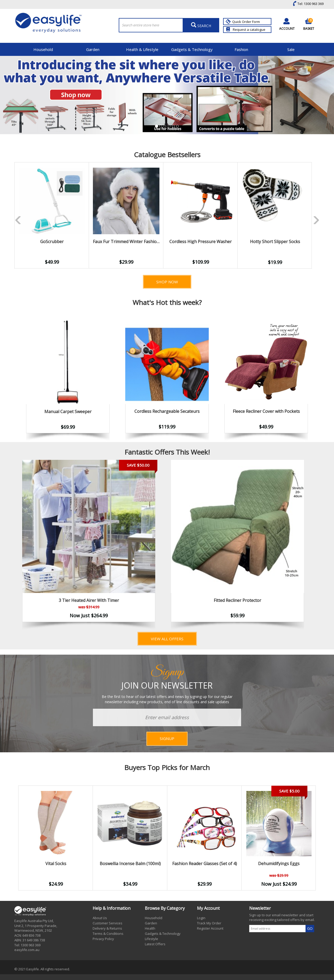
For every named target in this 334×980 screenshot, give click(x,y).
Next (320, 545)
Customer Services (108, 923)
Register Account (210, 928)
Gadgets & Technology (192, 49)
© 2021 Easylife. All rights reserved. (42, 969)
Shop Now (167, 282)
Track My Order (209, 923)
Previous (7, 215)
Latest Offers (155, 944)
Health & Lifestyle (142, 49)
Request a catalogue (246, 30)
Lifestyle (151, 939)
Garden (93, 49)
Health (150, 928)
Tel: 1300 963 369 (307, 4)
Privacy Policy (103, 939)
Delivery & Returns (107, 928)
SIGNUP (167, 738)
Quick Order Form (243, 22)
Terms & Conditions (108, 934)
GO (310, 928)
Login (201, 918)
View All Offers (167, 639)
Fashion (241, 49)
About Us (100, 918)
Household (43, 49)
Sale (291, 49)
